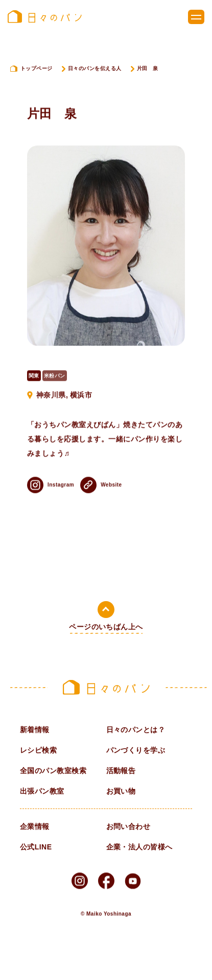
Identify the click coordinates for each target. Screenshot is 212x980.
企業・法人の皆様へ (139, 847)
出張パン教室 (42, 791)
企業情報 (35, 826)
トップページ (37, 68)
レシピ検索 (38, 750)
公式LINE (36, 847)
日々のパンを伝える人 (95, 68)
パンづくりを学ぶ (136, 750)
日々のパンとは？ (136, 730)
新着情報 (35, 730)
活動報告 (121, 771)
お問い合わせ (128, 826)
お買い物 (121, 791)
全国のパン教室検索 (53, 771)
